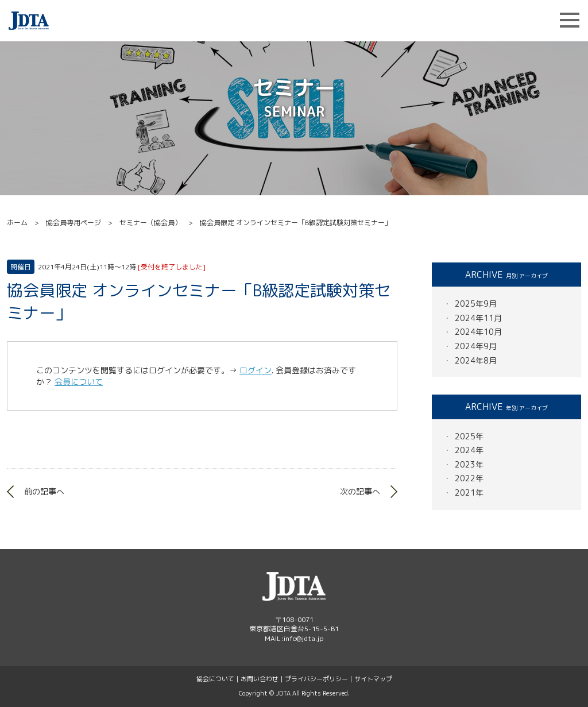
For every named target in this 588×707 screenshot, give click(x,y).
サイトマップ (373, 679)
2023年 (469, 464)
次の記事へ (360, 491)
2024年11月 (478, 318)
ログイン (256, 370)
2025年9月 (476, 304)
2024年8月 (476, 360)
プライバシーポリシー (316, 679)
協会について (215, 679)
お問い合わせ (260, 679)
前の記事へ (44, 491)
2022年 (469, 478)
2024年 (469, 450)
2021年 (469, 492)
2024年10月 (478, 332)
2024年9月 (476, 346)
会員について (79, 382)
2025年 (469, 436)
